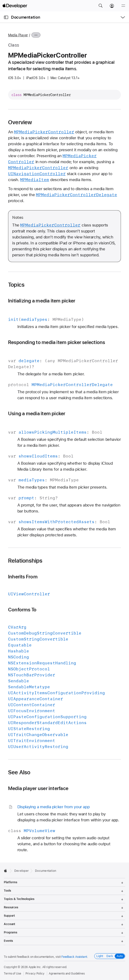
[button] (100, 6)
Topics (16, 285)
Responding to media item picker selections (57, 342)
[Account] (112, 6)
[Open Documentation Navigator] (6, 17)
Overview (20, 122)
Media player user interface (38, 788)
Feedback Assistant (74, 957)
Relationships (25, 561)
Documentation (25, 17)
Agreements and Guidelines (67, 974)
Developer (22, 871)
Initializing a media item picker (42, 301)
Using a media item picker (37, 413)
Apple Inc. (35, 967)
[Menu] (123, 6)
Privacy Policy (35, 974)
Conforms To (22, 610)
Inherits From (23, 577)
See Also (19, 772)
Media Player (18, 35)
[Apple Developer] (15, 6)
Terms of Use (12, 974)
